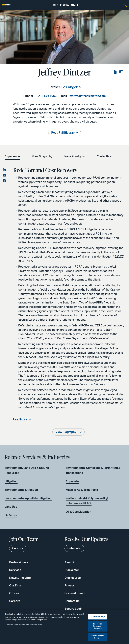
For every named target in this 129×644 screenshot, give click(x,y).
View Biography (42, 157)
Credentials (104, 157)
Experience (12, 157)
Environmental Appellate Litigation (28, 498)
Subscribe (74, 549)
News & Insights (75, 157)
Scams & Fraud (74, 593)
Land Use (11, 507)
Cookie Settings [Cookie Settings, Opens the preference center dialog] (98, 617)
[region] (64, 627)
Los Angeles (71, 87)
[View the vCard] (121, 72)
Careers (15, 601)
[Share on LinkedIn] (5, 170)
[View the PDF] (115, 72)
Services (15, 570)
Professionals (19, 562)
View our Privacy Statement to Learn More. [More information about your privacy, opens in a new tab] (24, 625)
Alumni (69, 562)
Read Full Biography (65, 133)
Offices (14, 593)
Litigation (11, 481)
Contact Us (72, 601)
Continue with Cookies (98, 637)
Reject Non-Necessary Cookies (98, 626)
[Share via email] (5, 175)
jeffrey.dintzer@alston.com (87, 96)
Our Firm (15, 586)
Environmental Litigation (21, 490)
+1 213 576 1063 (45, 96)
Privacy (70, 586)
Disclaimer (72, 570)
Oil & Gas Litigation (78, 512)
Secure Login (73, 609)
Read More (20, 420)
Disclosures (73, 578)
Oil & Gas (11, 515)
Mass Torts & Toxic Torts (82, 490)
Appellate (72, 481)
